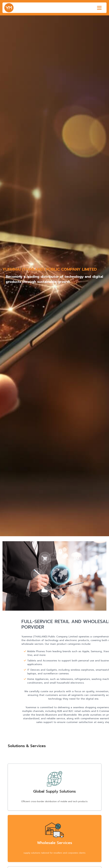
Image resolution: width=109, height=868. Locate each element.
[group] (55, 276)
